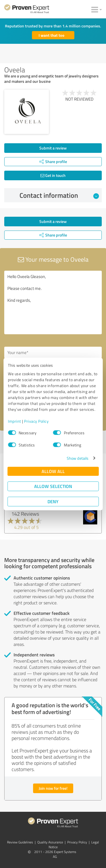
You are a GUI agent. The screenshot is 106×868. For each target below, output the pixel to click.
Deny (53, 501)
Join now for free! (53, 788)
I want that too (52, 35)
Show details (78, 458)
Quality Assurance (50, 842)
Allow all (53, 471)
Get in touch (53, 175)
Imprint (15, 421)
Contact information (59, 195)
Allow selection (53, 486)
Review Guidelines (20, 842)
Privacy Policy (36, 421)
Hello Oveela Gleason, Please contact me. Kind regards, (53, 302)
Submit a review (53, 148)
